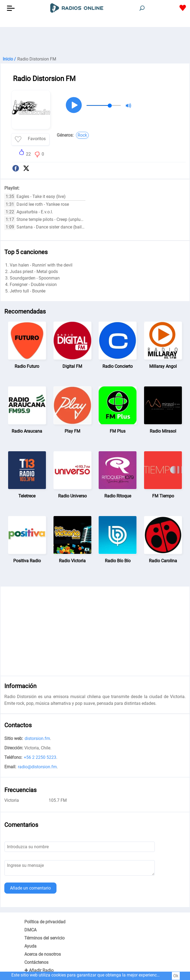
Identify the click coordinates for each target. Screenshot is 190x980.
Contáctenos (36, 962)
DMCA (30, 930)
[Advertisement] (95, 41)
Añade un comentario (30, 888)
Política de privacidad (45, 922)
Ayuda (30, 946)
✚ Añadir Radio (39, 970)
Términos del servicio (44, 938)
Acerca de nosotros (43, 954)
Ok (176, 976)
